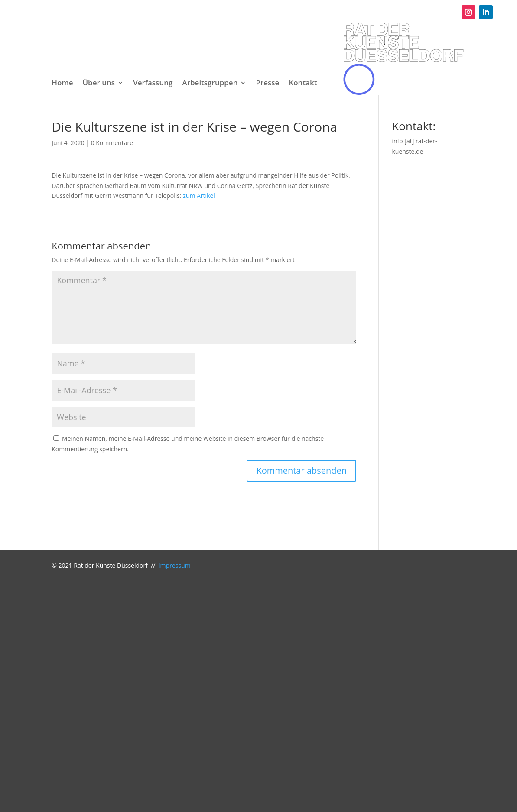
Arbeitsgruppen (210, 84)
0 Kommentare (112, 143)
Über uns (99, 84)
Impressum (175, 565)
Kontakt (303, 84)
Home (62, 84)
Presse (267, 84)
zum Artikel (199, 196)
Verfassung (153, 84)
